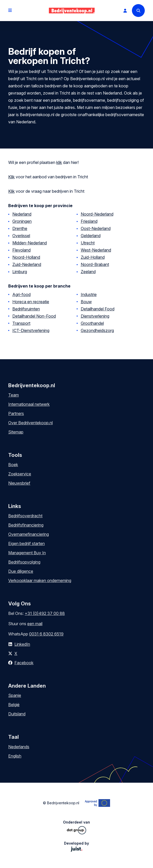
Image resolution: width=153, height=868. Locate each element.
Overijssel (21, 236)
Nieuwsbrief (19, 483)
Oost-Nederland (96, 228)
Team (13, 395)
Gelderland (91, 236)
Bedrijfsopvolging (24, 562)
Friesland (89, 221)
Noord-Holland (26, 257)
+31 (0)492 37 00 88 (45, 613)
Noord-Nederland (97, 214)
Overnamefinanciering (29, 534)
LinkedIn (22, 644)
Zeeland (88, 272)
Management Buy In (27, 553)
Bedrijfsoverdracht (25, 516)
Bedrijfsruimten (26, 309)
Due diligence (21, 571)
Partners (16, 413)
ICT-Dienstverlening (31, 330)
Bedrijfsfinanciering (26, 525)
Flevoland (21, 250)
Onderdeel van (76, 827)
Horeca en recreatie (31, 302)
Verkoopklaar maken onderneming (40, 580)
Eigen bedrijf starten (26, 543)
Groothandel (92, 323)
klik (59, 162)
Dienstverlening (95, 316)
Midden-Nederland (30, 243)
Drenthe (20, 228)
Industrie (89, 294)
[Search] (138, 11)
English (15, 756)
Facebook (24, 663)
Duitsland (17, 714)
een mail (35, 624)
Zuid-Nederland (27, 264)
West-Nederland (96, 250)
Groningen (22, 221)
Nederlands (19, 747)
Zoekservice (20, 474)
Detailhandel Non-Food (34, 316)
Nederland (22, 214)
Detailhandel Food (98, 309)
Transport (21, 323)
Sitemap (16, 432)
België (14, 705)
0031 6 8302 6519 (46, 634)
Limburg (20, 272)
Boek (13, 465)
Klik (11, 177)
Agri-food (21, 294)
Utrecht (88, 243)
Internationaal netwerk (29, 404)
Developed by (76, 846)
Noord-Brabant (95, 264)
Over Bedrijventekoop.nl (30, 423)
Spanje (15, 695)
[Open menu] (10, 11)
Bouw (86, 302)
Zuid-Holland (93, 257)
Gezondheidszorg (97, 330)
